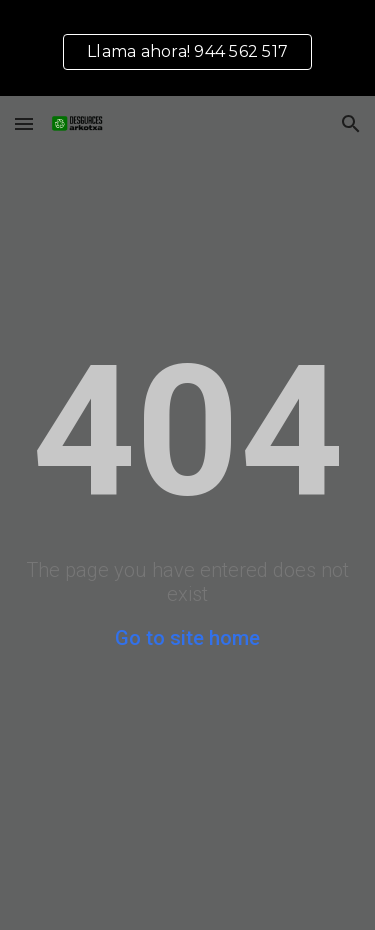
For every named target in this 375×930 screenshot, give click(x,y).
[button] (24, 123)
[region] (187, 48)
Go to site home (187, 638)
